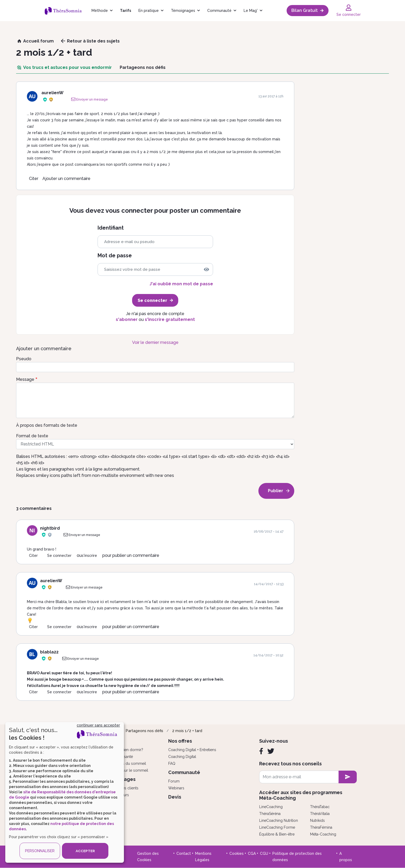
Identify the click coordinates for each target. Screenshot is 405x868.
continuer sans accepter (98, 725)
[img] (206, 269)
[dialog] (65, 792)
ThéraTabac (320, 807)
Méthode (100, 11)
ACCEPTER (85, 851)
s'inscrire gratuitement (170, 319)
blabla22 (49, 652)
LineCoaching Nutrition (279, 820)
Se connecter (59, 556)
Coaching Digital (182, 757)
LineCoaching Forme (277, 827)
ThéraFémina (321, 827)
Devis (175, 797)
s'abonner (127, 319)
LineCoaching (271, 807)
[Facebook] (261, 751)
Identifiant (111, 228)
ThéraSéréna (270, 814)
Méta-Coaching (323, 834)
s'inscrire (89, 556)
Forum (174, 781)
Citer (34, 179)
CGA (252, 853)
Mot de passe (115, 256)
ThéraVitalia (320, 814)
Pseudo (24, 359)
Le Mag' (251, 11)
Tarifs (126, 11)
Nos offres (180, 741)
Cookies (237, 853)
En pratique (149, 11)
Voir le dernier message (155, 342)
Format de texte (32, 436)
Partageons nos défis (144, 731)
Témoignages (183, 11)
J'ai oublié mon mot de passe (181, 284)
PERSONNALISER (40, 851)
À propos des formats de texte (47, 425)
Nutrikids (317, 820)
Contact (184, 853)
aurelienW (52, 93)
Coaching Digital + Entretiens (192, 750)
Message (25, 379)
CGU (264, 853)
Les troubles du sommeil (125, 763)
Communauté (219, 11)
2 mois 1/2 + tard (187, 731)
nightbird (50, 528)
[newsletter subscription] (348, 777)
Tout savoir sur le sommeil (126, 770)
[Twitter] (271, 751)
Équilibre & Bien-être (277, 834)
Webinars (176, 788)
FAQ (172, 763)
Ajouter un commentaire (66, 179)
